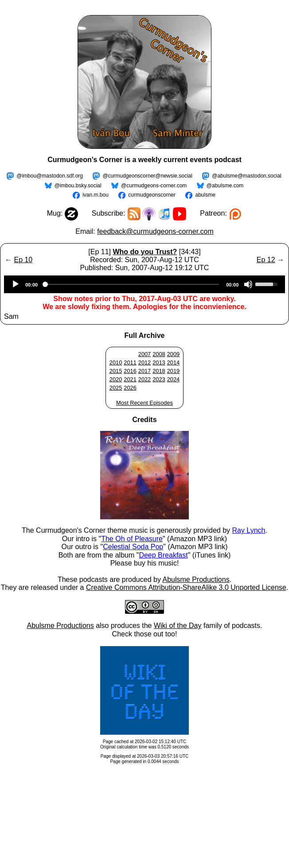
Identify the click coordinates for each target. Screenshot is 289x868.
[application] (144, 284)
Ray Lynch (248, 530)
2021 (130, 379)
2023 (159, 379)
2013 (159, 362)
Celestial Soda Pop (133, 547)
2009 (173, 354)
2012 (144, 362)
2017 (144, 371)
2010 (116, 362)
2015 (116, 371)
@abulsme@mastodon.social (246, 176)
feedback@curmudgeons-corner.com (155, 231)
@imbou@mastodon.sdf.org (50, 176)
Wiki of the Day (178, 626)
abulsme (205, 195)
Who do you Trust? (145, 252)
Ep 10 (23, 260)
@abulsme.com (225, 186)
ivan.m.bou (96, 195)
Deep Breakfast (163, 555)
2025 (116, 388)
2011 (130, 362)
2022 (144, 379)
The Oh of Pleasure (132, 539)
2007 (144, 354)
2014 (173, 362)
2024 (173, 379)
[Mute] (248, 284)
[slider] (132, 284)
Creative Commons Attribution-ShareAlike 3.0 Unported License (186, 587)
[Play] (16, 284)
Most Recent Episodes (144, 403)
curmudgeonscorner (152, 195)
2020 (116, 379)
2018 (159, 371)
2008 (159, 354)
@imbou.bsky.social (78, 186)
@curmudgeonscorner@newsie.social (147, 176)
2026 (130, 388)
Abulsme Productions (196, 579)
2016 (130, 371)
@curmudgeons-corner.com (154, 186)
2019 (173, 371)
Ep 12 (266, 260)
